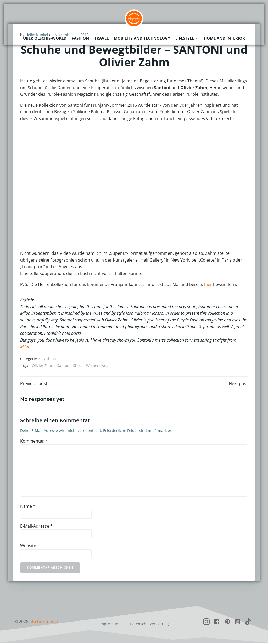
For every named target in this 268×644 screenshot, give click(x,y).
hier (208, 284)
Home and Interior (224, 38)
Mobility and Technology (142, 38)
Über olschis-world (45, 38)
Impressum (109, 625)
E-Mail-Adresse (36, 527)
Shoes (78, 366)
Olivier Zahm (43, 366)
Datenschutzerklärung (149, 625)
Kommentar (34, 442)
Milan (25, 347)
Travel (101, 38)
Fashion (80, 38)
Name (28, 507)
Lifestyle (187, 38)
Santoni (64, 366)
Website (28, 546)
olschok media (44, 622)
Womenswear (98, 366)
